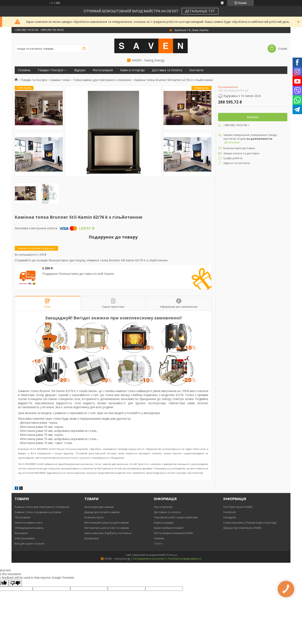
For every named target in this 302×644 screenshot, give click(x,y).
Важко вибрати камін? (169, 528)
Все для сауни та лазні (29, 543)
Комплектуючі (94, 517)
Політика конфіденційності (185, 559)
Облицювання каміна (29, 528)
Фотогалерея (103, 70)
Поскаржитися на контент (149, 559)
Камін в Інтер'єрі (132, 70)
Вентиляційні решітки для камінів (107, 523)
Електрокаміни (25, 538)
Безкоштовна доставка (239, 148)
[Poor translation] (15, 583)
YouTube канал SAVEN (238, 507)
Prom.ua (172, 555)
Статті (158, 543)
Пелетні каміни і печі (29, 523)
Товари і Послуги (50, 70)
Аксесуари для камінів (99, 507)
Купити (253, 117)
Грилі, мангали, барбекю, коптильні (108, 533)
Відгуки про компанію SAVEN (242, 528)
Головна (24, 70)
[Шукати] (84, 49)
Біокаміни (21, 533)
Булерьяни (92, 538)
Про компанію (163, 507)
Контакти (196, 70)
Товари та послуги (34, 80)
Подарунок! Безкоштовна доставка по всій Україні (78, 274)
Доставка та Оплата (167, 70)
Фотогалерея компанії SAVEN (173, 533)
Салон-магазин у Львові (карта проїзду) (250, 523)
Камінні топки (60, 80)
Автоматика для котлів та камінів (107, 528)
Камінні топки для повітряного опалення (42, 507)
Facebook (230, 512)
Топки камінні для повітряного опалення (102, 80)
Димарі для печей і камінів (102, 512)
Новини (159, 538)
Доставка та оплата (167, 512)
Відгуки (80, 70)
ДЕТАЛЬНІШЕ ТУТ (200, 11)
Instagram (230, 517)
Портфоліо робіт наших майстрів (176, 517)
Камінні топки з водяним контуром (38, 512)
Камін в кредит (164, 523)
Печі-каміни (23, 517)
